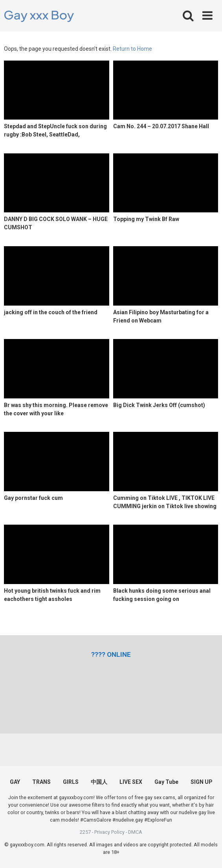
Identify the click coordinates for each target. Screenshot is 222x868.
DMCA (135, 832)
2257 (85, 832)
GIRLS (71, 782)
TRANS (41, 782)
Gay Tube (166, 782)
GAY (15, 782)
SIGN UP (202, 782)
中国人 (99, 782)
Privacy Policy (109, 832)
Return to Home (132, 49)
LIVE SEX (131, 782)
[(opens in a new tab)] (111, 654)
